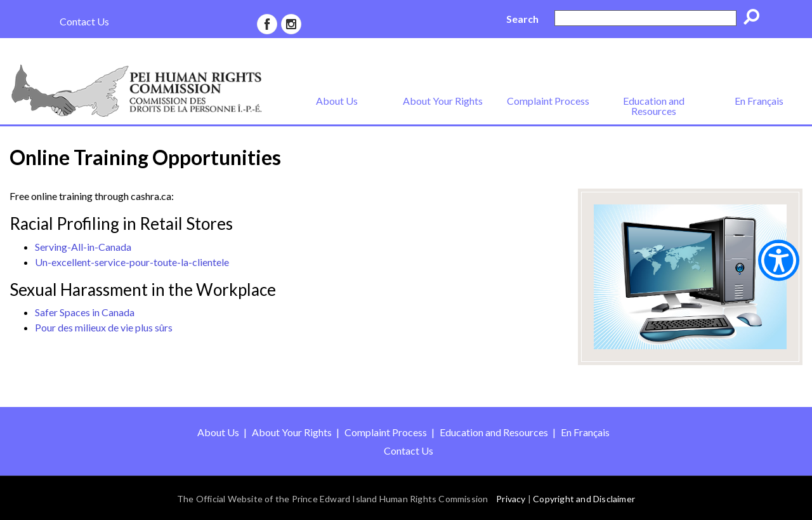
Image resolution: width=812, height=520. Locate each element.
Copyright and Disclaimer (584, 499)
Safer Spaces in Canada (85, 312)
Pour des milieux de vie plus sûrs (104, 327)
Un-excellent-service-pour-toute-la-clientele (132, 262)
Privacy (511, 499)
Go (756, 19)
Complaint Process (548, 101)
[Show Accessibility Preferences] (779, 260)
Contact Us (84, 22)
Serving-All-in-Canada (83, 247)
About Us (337, 101)
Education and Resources (654, 106)
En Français (759, 101)
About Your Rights (443, 101)
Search (522, 19)
